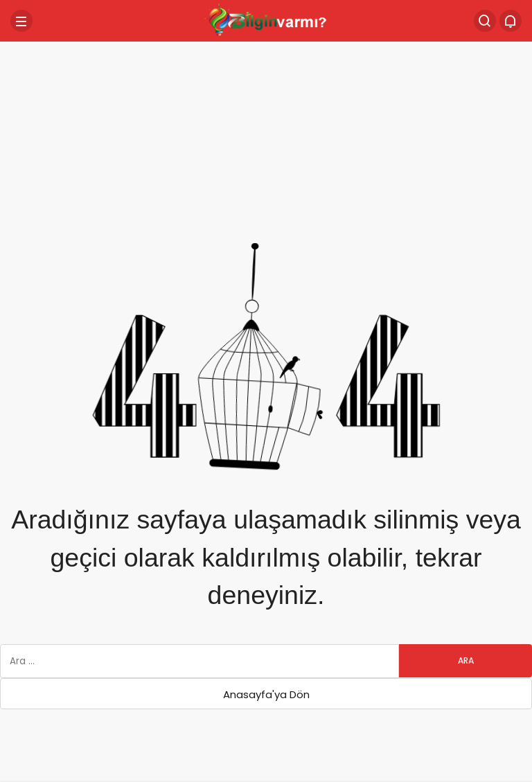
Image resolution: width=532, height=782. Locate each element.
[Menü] (21, 21)
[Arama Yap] (485, 21)
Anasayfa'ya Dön (266, 694)
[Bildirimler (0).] (511, 21)
